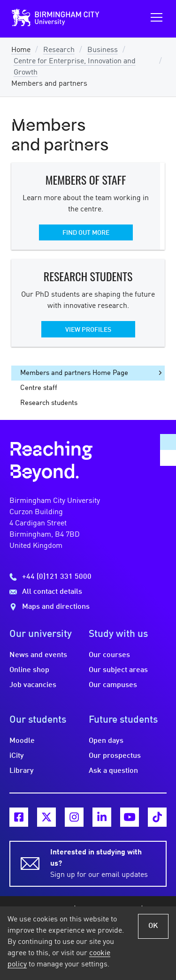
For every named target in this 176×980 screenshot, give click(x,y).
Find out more (86, 233)
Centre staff (39, 388)
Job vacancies (33, 685)
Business (103, 50)
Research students (49, 403)
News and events (38, 655)
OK (153, 926)
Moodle (22, 741)
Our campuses (113, 685)
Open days (106, 741)
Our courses (109, 655)
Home (21, 50)
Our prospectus (115, 756)
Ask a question (113, 771)
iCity (17, 756)
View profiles (88, 330)
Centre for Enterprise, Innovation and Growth (75, 67)
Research (59, 50)
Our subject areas (118, 670)
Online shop (29, 670)
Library (22, 771)
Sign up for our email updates (103, 863)
